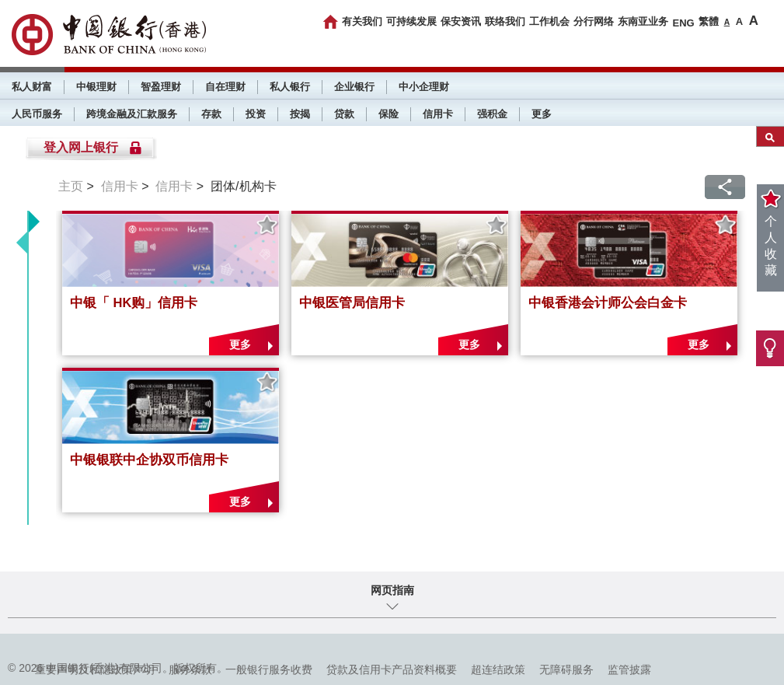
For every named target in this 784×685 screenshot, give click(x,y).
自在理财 (225, 87)
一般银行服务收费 (269, 669)
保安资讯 (461, 21)
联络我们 (505, 21)
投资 (256, 114)
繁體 (709, 21)
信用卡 (438, 114)
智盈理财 (161, 87)
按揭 (300, 114)
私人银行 (290, 87)
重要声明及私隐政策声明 (95, 669)
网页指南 (392, 590)
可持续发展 (411, 21)
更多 (542, 114)
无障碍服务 (566, 669)
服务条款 (190, 669)
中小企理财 (424, 87)
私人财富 (32, 87)
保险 (389, 114)
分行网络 (594, 21)
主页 (71, 186)
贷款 (344, 114)
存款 (211, 114)
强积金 (492, 114)
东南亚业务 (643, 21)
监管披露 (629, 669)
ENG (683, 23)
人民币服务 (37, 114)
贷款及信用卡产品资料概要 (392, 669)
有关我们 (362, 21)
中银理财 (96, 87)
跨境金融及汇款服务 (132, 114)
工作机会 (549, 21)
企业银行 (354, 87)
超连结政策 (498, 669)
